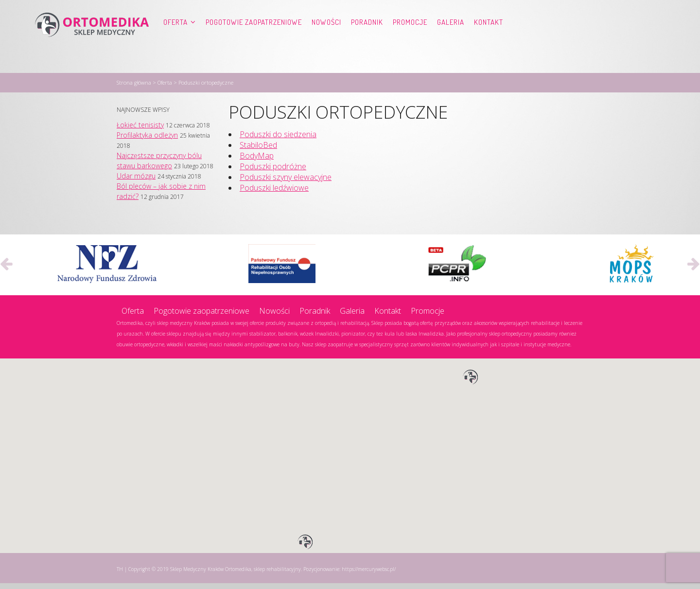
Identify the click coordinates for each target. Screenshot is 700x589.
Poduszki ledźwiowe (274, 194)
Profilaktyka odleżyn (147, 141)
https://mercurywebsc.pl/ (369, 575)
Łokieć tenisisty (140, 131)
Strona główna (134, 88)
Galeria (451, 42)
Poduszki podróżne (273, 172)
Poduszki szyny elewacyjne (286, 183)
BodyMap (257, 161)
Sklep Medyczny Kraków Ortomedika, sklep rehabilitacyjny (236, 575)
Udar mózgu (136, 182)
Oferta (175, 42)
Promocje (410, 42)
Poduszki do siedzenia (278, 140)
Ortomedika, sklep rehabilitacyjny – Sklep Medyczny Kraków (92, 42)
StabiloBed (258, 151)
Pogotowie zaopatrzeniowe (254, 42)
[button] (471, 383)
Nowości (326, 42)
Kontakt (489, 42)
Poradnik (367, 42)
